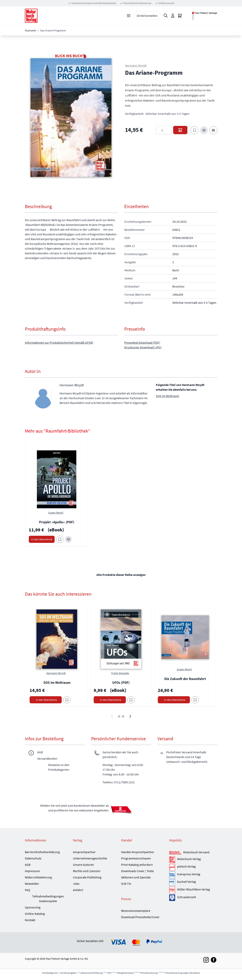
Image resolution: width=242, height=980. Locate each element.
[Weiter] (130, 716)
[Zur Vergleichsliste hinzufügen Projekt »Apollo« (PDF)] (68, 539)
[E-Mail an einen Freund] (213, 130)
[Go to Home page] (31, 16)
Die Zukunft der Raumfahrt (185, 679)
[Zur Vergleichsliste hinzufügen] (204, 130)
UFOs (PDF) (121, 682)
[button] (71, 118)
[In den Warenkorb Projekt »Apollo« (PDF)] (42, 539)
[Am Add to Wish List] (67, 700)
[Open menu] (129, 16)
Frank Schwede (120, 673)
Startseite (30, 30)
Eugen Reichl (56, 513)
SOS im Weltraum (167, 396)
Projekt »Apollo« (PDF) (57, 522)
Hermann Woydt (136, 65)
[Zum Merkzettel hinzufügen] (194, 130)
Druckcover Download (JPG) (143, 347)
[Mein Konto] (173, 16)
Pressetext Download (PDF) (142, 342)
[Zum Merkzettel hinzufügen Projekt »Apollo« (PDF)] (60, 539)
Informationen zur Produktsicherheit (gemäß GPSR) (59, 342)
